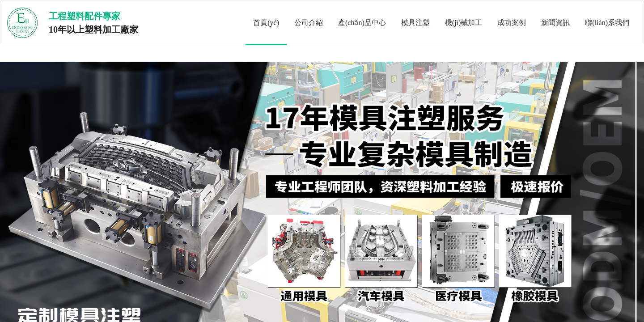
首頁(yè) (266, 23)
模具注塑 (415, 23)
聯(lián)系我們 (607, 23)
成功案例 (512, 23)
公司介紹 (309, 23)
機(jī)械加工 (464, 23)
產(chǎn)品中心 (362, 23)
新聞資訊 (555, 23)
